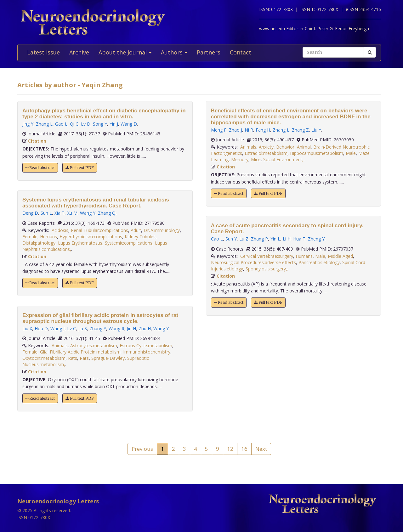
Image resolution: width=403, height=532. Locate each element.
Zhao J (236, 130)
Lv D (86, 124)
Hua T (299, 239)
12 (230, 449)
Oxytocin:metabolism (44, 358)
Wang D (129, 124)
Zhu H (145, 328)
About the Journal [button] (125, 52)
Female (30, 237)
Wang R (116, 328)
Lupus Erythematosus (80, 243)
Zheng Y (316, 239)
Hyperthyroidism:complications (91, 237)
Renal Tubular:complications (99, 230)
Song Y (100, 124)
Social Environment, (283, 159)
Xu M (72, 213)
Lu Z (244, 239)
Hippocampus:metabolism (317, 153)
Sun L (46, 213)
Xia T (60, 213)
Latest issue (43, 52)
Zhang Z (300, 130)
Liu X (27, 328)
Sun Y (231, 239)
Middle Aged (340, 256)
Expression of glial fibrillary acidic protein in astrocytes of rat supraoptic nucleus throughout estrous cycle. (100, 318)
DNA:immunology (162, 230)
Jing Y (28, 124)
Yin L (275, 239)
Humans (48, 237)
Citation (37, 141)
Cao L (217, 239)
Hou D (41, 328)
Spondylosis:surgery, (266, 269)
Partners (209, 52)
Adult (136, 230)
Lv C (71, 328)
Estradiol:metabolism (266, 153)
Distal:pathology (39, 243)
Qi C (74, 124)
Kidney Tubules (140, 237)
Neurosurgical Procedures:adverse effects (253, 262)
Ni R (249, 130)
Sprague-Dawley (108, 358)
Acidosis (60, 230)
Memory (240, 159)
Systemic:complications (129, 243)
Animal (304, 147)
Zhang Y (98, 328)
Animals (60, 345)
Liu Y (316, 130)
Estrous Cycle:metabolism (146, 345)
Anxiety (266, 147)
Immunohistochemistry (147, 352)
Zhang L (44, 124)
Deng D (30, 213)
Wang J (57, 328)
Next (261, 449)
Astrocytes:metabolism (94, 345)
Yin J (114, 124)
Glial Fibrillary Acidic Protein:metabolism (80, 352)
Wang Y (88, 213)
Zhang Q (107, 213)
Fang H (263, 130)
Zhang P (259, 239)
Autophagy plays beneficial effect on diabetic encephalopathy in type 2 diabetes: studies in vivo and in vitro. (104, 114)
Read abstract (40, 168)
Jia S (83, 328)
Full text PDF (80, 168)
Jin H (131, 328)
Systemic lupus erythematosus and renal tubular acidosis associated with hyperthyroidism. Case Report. (96, 203)
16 (244, 449)
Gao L (61, 124)
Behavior (285, 147)
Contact (241, 52)
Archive (79, 52)
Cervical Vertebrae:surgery (267, 256)
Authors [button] (174, 52)
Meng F (219, 130)
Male (351, 153)
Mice (256, 159)
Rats (73, 358)
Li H (287, 239)
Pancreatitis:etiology (319, 262)
